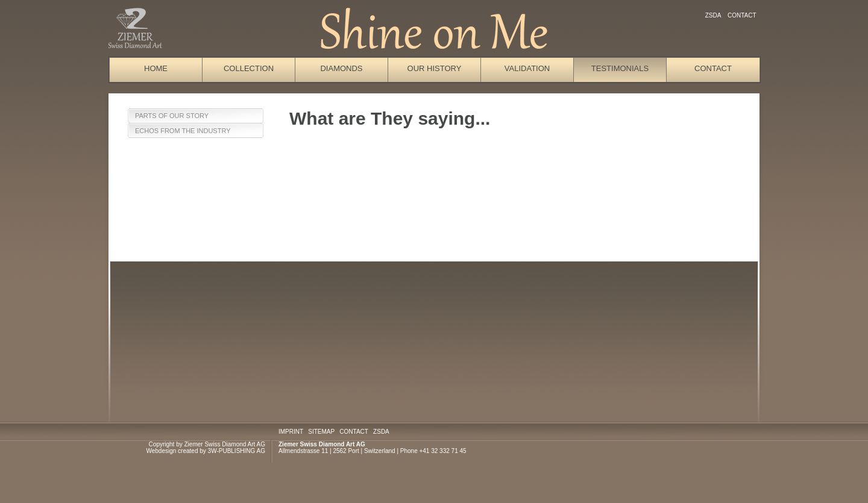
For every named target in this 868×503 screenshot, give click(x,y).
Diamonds (341, 68)
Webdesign (161, 451)
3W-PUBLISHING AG (237, 451)
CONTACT (354, 432)
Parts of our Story (172, 116)
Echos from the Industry (183, 131)
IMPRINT (291, 432)
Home (156, 68)
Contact (742, 15)
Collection (249, 68)
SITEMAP (321, 432)
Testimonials (620, 68)
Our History (435, 68)
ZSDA (713, 15)
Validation (527, 68)
